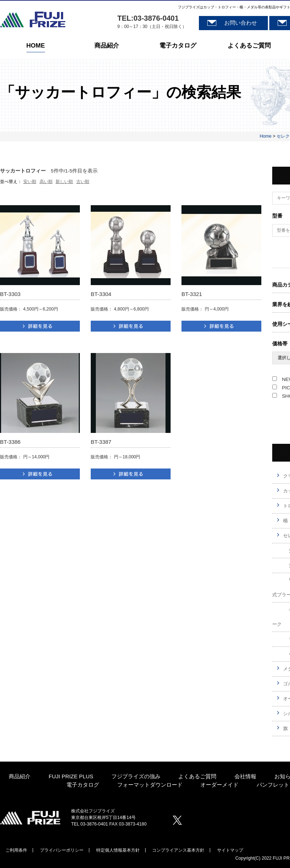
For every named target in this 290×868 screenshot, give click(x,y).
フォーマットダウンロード (150, 785)
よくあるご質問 (249, 46)
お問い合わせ (241, 23)
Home (266, 136)
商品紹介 (107, 46)
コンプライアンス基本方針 (178, 850)
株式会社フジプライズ (33, 19)
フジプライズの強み (136, 777)
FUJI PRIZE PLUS (71, 777)
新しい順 (64, 182)
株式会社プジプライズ (30, 818)
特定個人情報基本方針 (118, 850)
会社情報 (245, 777)
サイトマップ (230, 850)
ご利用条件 (16, 850)
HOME (36, 46)
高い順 (46, 182)
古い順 (83, 182)
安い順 (30, 182)
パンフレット (273, 785)
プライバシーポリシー (62, 850)
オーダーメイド (219, 785)
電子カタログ (178, 46)
